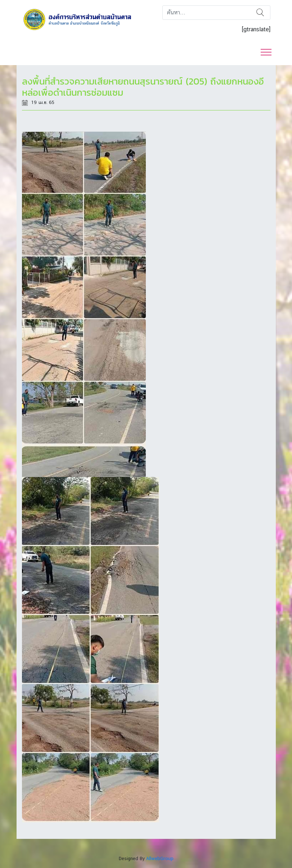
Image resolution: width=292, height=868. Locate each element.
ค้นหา (260, 13)
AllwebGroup (160, 858)
